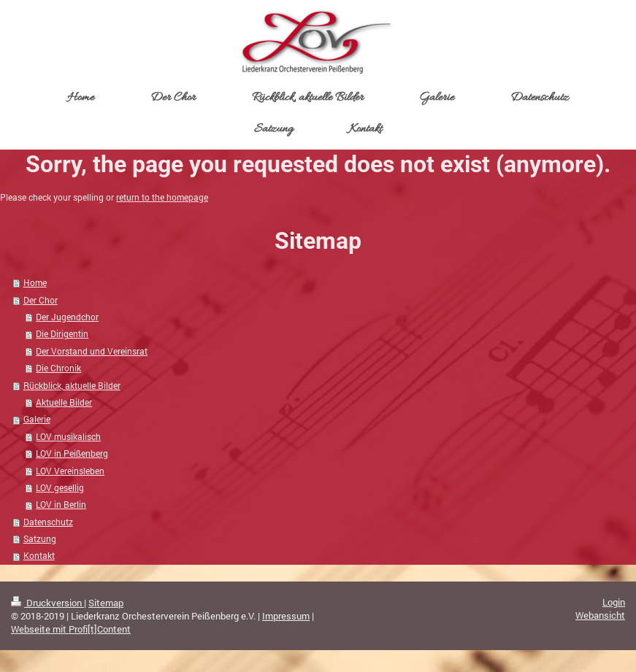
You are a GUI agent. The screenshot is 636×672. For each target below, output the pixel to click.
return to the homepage (162, 197)
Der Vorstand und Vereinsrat (92, 351)
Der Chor (41, 300)
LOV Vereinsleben (70, 471)
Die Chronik (58, 368)
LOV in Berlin (61, 505)
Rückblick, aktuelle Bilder (72, 386)
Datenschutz (48, 522)
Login (614, 602)
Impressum (286, 616)
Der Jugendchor (67, 317)
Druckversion (47, 603)
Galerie (37, 419)
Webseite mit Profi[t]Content (71, 629)
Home (35, 283)
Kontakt (39, 556)
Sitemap (106, 603)
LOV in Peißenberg (72, 453)
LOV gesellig (60, 488)
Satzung (40, 539)
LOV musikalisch (68, 437)
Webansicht (600, 615)
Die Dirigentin (62, 334)
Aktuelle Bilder (64, 402)
